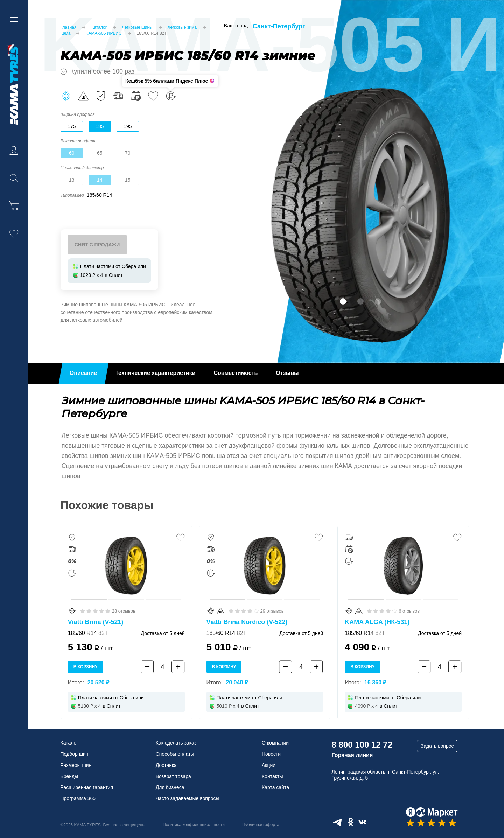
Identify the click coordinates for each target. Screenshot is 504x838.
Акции (269, 765)
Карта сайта (275, 787)
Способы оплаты (175, 754)
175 (72, 126)
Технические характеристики (155, 373)
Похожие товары (107, 505)
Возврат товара (173, 776)
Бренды (69, 776)
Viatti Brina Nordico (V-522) (247, 622)
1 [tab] (343, 301)
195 (128, 126)
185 (100, 126)
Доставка (166, 765)
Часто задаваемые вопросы (188, 798)
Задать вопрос (437, 746)
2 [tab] (360, 301)
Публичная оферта (261, 825)
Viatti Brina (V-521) (96, 622)
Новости (271, 754)
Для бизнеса (170, 787)
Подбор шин (75, 754)
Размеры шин (76, 765)
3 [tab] (378, 301)
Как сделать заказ (176, 743)
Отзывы (287, 373)
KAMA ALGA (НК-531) (377, 622)
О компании (275, 743)
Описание (83, 373)
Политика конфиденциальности (194, 825)
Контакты (272, 776)
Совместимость (236, 373)
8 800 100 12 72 (362, 745)
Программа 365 (78, 798)
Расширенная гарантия (87, 787)
